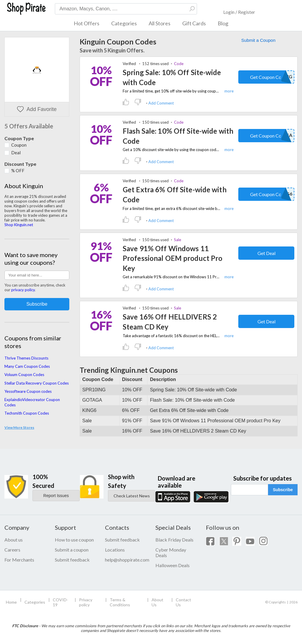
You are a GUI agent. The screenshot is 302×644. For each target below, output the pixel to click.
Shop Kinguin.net (19, 225)
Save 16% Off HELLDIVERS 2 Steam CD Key (170, 322)
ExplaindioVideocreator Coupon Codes (32, 402)
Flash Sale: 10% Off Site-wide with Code (178, 136)
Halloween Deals (173, 565)
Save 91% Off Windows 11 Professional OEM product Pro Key (173, 258)
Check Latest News (132, 496)
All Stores (160, 23)
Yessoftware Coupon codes (28, 391)
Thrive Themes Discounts (26, 358)
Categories (124, 23)
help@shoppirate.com (126, 560)
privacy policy (23, 290)
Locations (115, 550)
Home (11, 602)
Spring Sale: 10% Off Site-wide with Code (172, 77)
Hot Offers (87, 23)
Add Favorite (37, 109)
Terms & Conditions (120, 602)
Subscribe (283, 490)
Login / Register (239, 12)
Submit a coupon (72, 550)
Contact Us (183, 602)
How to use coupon (74, 540)
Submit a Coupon (258, 40)
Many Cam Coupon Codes (27, 366)
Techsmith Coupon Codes (27, 413)
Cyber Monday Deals (171, 552)
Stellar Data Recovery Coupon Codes (37, 383)
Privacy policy (86, 602)
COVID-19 (60, 602)
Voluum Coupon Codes (24, 375)
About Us (157, 602)
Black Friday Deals (174, 540)
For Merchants (19, 560)
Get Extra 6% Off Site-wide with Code (175, 194)
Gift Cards (194, 23)
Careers (12, 550)
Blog (223, 23)
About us (14, 540)
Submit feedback (72, 560)
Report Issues (56, 496)
